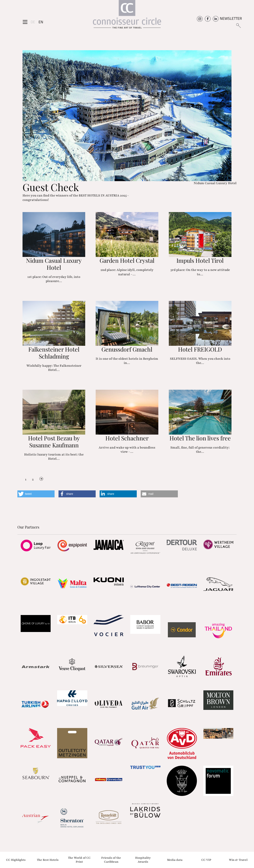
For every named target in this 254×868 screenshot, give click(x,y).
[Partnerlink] (36, 545)
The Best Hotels (48, 860)
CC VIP (206, 860)
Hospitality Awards (143, 860)
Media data (175, 860)
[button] (36, 494)
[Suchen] (238, 25)
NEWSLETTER (231, 18)
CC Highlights (16, 860)
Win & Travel (238, 860)
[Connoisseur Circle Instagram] (200, 18)
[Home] (127, 16)
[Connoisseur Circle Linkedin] (216, 18)
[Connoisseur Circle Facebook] (208, 18)
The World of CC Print (79, 860)
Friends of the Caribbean (111, 860)
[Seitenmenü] (25, 22)
